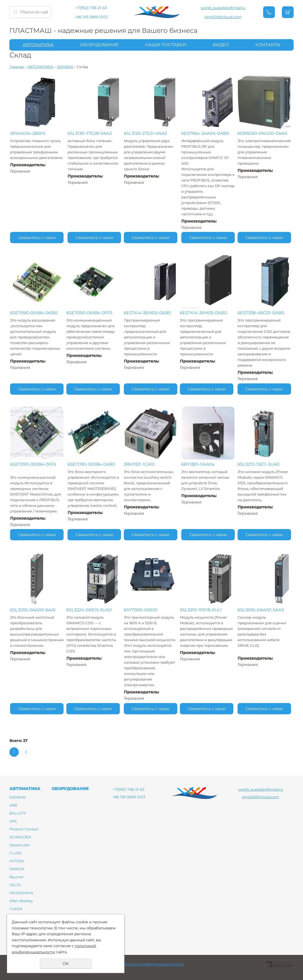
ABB (13, 805)
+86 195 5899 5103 (91, 17)
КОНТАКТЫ (268, 45)
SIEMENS (65, 67)
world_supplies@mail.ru (223, 8)
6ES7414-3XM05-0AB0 (205, 313)
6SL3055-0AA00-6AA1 (33, 610)
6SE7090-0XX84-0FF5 (90, 313)
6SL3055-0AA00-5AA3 (262, 610)
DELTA (15, 885)
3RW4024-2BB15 (28, 133)
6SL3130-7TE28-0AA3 (89, 133)
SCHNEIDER (20, 837)
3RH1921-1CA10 (140, 464)
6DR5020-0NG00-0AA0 (264, 133)
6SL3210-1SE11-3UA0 (260, 464)
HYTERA (17, 861)
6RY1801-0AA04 (198, 464)
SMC (13, 821)
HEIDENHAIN (21, 893)
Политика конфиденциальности (150, 964)
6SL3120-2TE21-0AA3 (146, 133)
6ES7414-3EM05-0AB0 (148, 313)
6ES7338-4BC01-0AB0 (262, 313)
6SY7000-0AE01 (141, 610)
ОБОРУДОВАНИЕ (99, 45)
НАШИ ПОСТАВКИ (166, 45)
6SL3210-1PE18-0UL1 (203, 610)
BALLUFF (18, 813)
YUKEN (16, 909)
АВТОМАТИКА (38, 45)
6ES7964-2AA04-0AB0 (206, 133)
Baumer (17, 877)
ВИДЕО (221, 45)
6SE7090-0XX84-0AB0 (91, 464)
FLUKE (15, 853)
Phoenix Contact (24, 829)
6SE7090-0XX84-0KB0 (34, 313)
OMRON (17, 869)
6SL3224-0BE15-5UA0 (90, 610)
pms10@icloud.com (223, 17)
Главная (17, 67)
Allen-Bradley (21, 901)
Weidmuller (20, 845)
